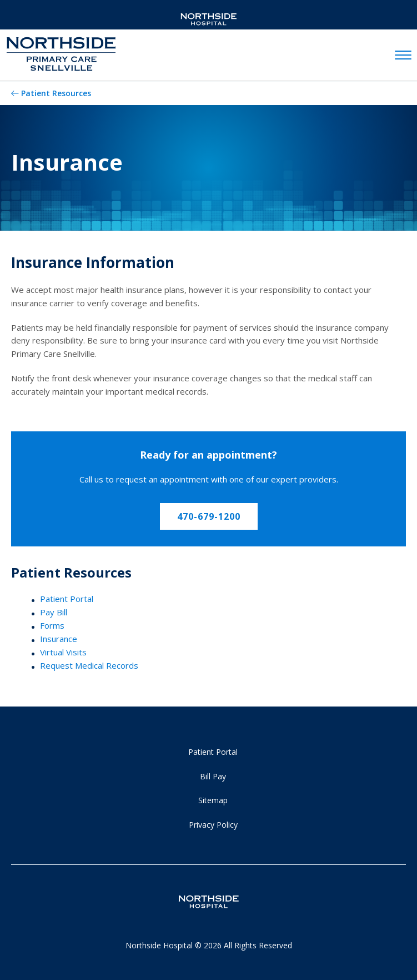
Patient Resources (56, 93)
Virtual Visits (63, 652)
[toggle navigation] (403, 56)
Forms (52, 625)
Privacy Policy (213, 825)
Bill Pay (213, 776)
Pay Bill (54, 612)
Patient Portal (67, 599)
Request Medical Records (89, 665)
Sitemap (213, 800)
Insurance (59, 639)
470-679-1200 (209, 516)
